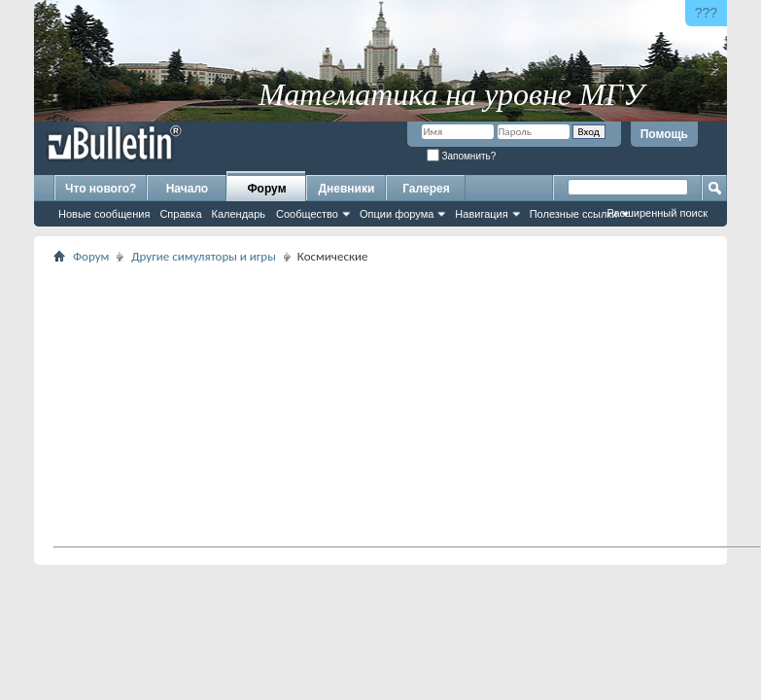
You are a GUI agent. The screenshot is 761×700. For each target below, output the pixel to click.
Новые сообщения (104, 214)
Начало (187, 189)
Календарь (239, 214)
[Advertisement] (272, 404)
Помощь (664, 134)
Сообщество (307, 214)
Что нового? (101, 189)
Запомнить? (462, 156)
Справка (180, 214)
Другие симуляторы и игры (204, 256)
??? (706, 13)
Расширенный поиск (657, 213)
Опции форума (397, 214)
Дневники (347, 189)
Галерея (426, 189)
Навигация (481, 214)
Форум (266, 189)
